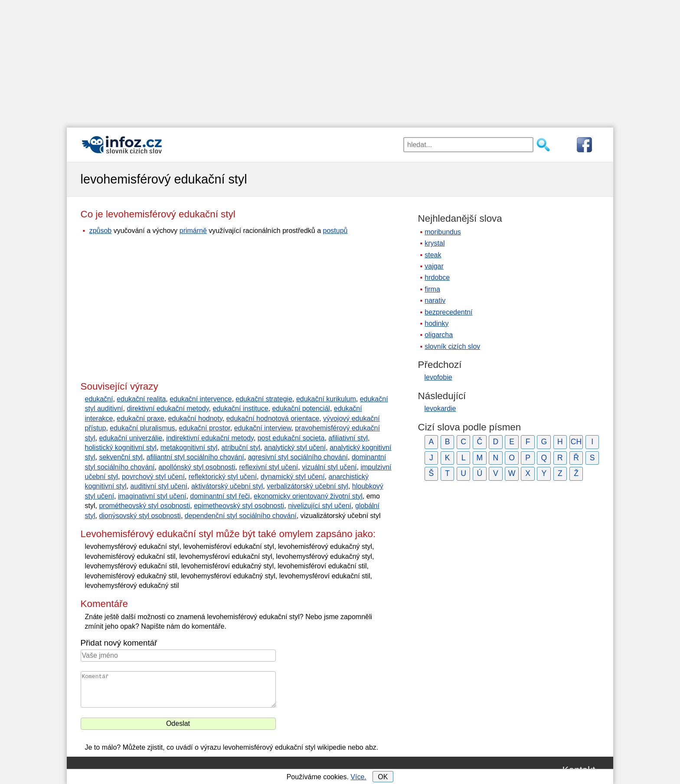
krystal (435, 243)
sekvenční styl (121, 457)
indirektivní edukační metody (210, 438)
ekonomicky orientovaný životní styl (308, 496)
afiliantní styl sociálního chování (195, 457)
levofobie (438, 377)
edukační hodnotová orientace (273, 418)
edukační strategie (264, 399)
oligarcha (439, 335)
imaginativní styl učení (152, 496)
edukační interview (263, 428)
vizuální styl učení (329, 467)
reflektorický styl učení (223, 477)
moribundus (443, 232)
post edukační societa (291, 438)
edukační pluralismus (142, 428)
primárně (193, 231)
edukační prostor (205, 428)
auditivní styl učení (159, 486)
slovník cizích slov (452, 346)
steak (433, 255)
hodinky (436, 323)
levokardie (440, 408)
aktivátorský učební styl (227, 486)
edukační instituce (240, 408)
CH (576, 442)
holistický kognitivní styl (121, 448)
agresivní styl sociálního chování (298, 457)
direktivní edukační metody (168, 408)
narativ (435, 300)
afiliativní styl (348, 438)
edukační (99, 399)
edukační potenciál (301, 408)
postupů (335, 231)
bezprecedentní (448, 312)
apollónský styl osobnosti (197, 467)
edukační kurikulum (326, 399)
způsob (101, 231)
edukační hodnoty (195, 418)
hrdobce (437, 277)
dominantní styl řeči (220, 496)
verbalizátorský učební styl (307, 486)
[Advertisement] (340, 61)
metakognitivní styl (189, 448)
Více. (358, 777)
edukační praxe (140, 418)
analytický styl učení (295, 448)
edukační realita (141, 399)
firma (432, 289)
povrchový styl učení (153, 477)
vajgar (434, 266)
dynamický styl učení (293, 477)
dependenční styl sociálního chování (241, 516)
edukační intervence (201, 399)
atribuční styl (241, 448)
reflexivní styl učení (268, 467)
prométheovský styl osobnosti (144, 506)
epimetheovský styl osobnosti (239, 506)
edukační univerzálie (131, 438)
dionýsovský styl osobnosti (140, 516)
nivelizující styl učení (320, 506)
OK (383, 777)
